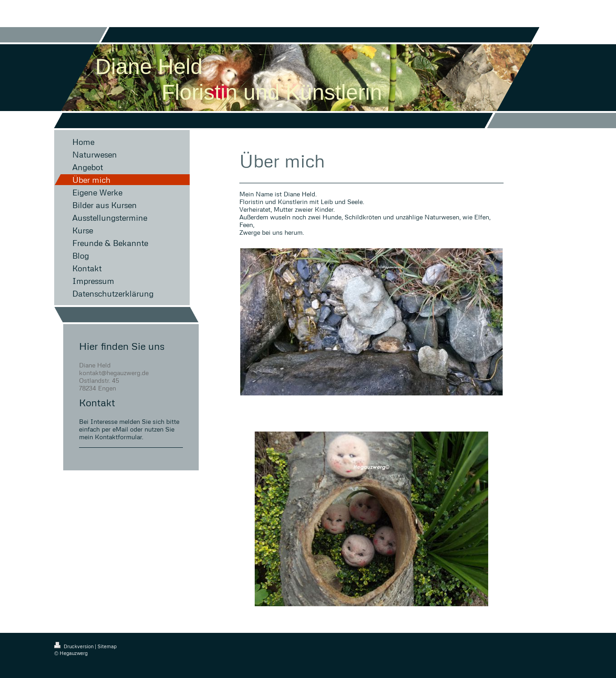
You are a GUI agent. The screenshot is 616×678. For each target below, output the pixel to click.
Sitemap (107, 646)
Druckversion (75, 646)
